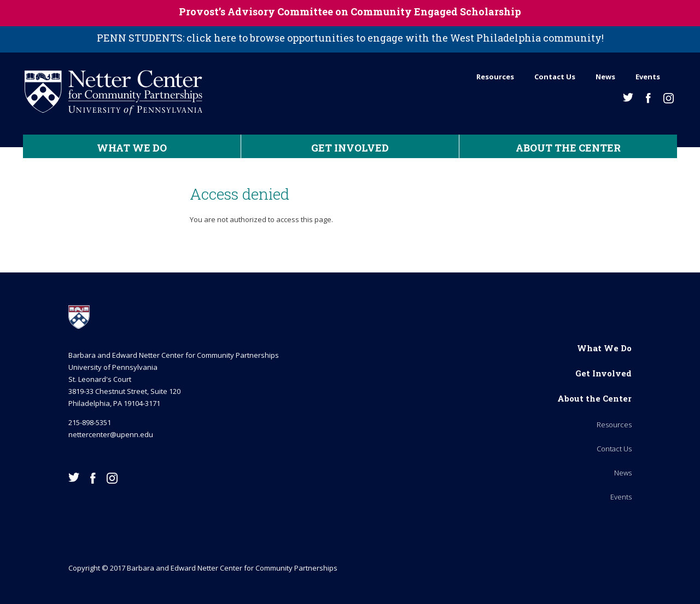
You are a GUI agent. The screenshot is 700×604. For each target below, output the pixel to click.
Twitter (628, 97)
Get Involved (350, 148)
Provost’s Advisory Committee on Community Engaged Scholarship (350, 11)
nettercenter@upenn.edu (111, 434)
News (605, 77)
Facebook (648, 98)
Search (673, 74)
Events (648, 77)
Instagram (669, 98)
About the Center (568, 148)
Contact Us (555, 77)
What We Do (132, 148)
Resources (495, 77)
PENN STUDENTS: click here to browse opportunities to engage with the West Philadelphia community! (350, 38)
